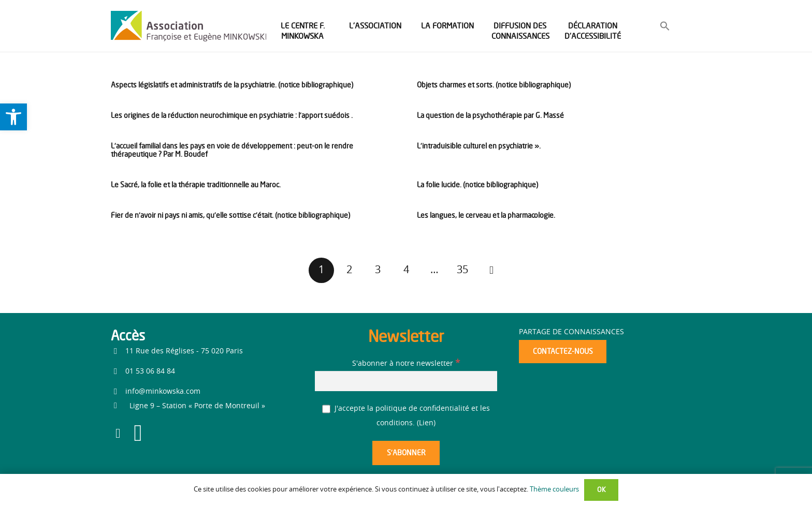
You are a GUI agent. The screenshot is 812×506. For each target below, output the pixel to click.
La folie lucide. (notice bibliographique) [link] (477, 184)
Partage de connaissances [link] (571, 332)
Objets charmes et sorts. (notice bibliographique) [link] (494, 85)
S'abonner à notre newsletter (406, 364)
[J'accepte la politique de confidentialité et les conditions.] (327, 409)
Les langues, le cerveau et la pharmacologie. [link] (486, 215)
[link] (13, 117)
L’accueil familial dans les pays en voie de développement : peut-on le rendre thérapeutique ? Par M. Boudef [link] (232, 150)
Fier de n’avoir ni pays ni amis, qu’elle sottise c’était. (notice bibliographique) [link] (230, 215)
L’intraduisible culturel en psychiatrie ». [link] (479, 146)
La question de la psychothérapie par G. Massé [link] (490, 115)
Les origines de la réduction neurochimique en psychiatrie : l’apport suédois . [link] (232, 115)
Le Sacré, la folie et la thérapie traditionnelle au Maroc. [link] (196, 184)
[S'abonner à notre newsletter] (406, 381)
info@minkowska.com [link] (163, 392)
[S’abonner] (406, 453)
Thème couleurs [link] (554, 490)
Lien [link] (426, 423)
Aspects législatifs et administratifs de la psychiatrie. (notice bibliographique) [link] (232, 85)
